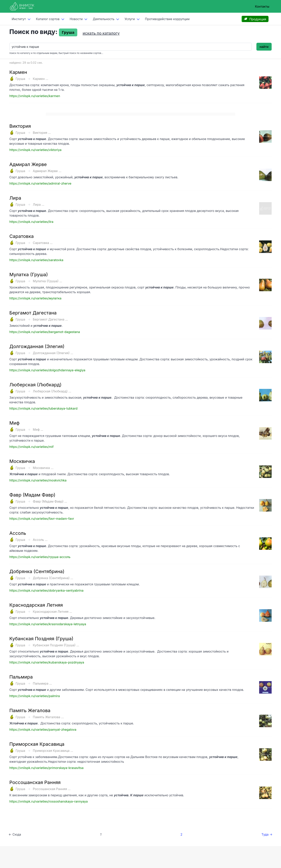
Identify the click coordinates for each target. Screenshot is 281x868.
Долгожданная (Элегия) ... (53, 353)
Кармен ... (40, 79)
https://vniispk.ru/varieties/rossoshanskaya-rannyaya (48, 801)
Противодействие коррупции (167, 19)
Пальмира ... (42, 683)
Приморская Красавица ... (53, 751)
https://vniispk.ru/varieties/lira (31, 222)
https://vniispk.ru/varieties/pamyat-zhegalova (43, 730)
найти (264, 47)
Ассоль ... (40, 540)
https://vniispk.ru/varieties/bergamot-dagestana (45, 332)
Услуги (130, 19)
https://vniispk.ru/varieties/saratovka (36, 260)
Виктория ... (42, 133)
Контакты (262, 6)
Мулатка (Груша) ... (47, 281)
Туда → (267, 834)
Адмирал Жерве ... (47, 171)
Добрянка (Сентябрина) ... (53, 578)
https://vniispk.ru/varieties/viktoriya (35, 150)
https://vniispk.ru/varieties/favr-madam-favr (42, 519)
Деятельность (104, 19)
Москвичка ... (43, 468)
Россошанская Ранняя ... (52, 789)
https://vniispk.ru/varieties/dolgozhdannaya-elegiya (47, 370)
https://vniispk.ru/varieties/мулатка (35, 298)
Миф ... (38, 430)
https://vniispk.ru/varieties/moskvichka (38, 480)
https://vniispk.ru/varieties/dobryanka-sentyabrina (46, 590)
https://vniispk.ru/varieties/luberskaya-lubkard (43, 408)
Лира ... (39, 204)
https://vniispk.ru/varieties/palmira (35, 696)
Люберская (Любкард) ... (52, 391)
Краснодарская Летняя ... (52, 612)
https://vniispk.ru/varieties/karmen (35, 96)
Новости (76, 19)
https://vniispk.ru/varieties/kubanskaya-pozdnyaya (47, 662)
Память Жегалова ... (48, 717)
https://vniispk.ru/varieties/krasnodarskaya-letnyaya (48, 624)
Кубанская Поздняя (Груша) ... (56, 645)
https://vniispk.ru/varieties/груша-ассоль (40, 557)
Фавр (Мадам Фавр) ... (50, 501)
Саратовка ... (43, 243)
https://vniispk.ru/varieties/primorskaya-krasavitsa (46, 768)
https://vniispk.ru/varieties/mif (32, 447)
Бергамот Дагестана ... (50, 319)
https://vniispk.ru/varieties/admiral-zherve (40, 183)
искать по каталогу (101, 33)
